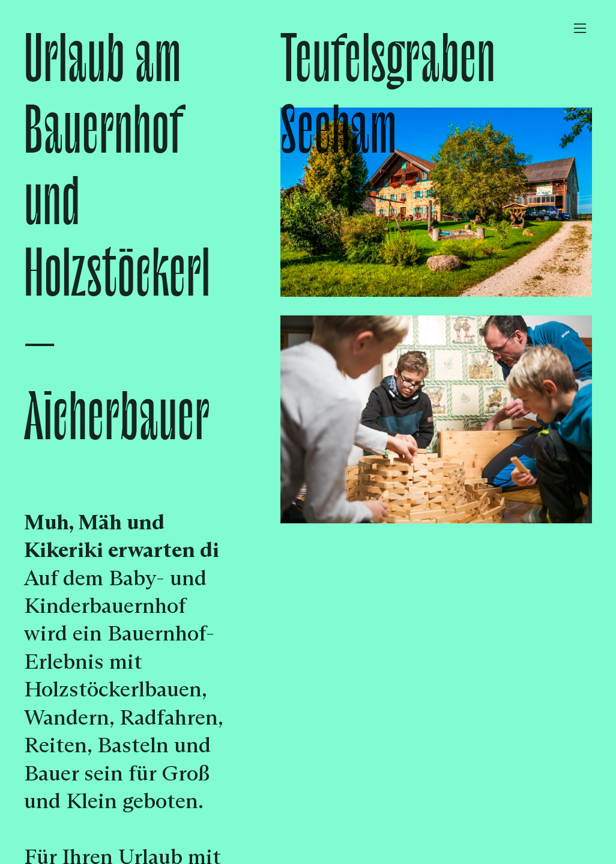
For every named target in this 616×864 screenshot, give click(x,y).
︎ (580, 29)
